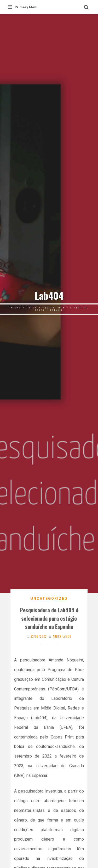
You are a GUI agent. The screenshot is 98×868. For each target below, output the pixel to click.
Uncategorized (49, 599)
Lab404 (49, 296)
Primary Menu (23, 7)
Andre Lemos (62, 636)
